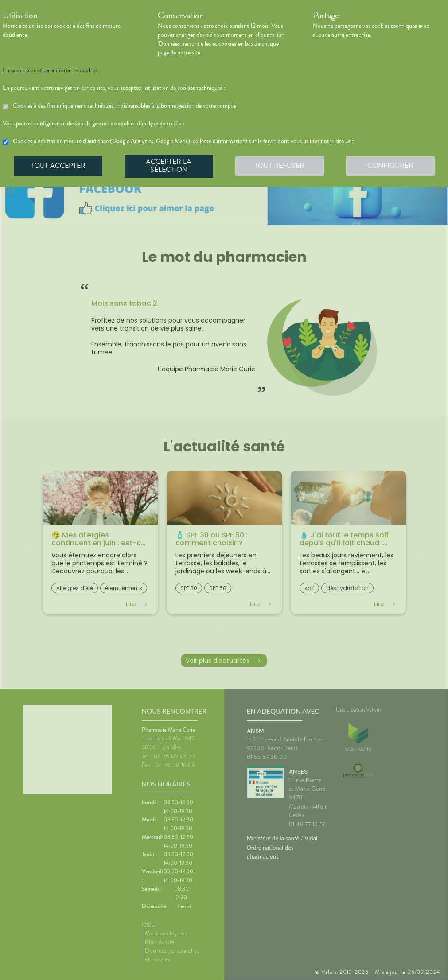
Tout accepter (58, 166)
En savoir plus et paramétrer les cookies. (51, 70)
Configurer (390, 166)
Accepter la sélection (169, 166)
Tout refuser (279, 166)
